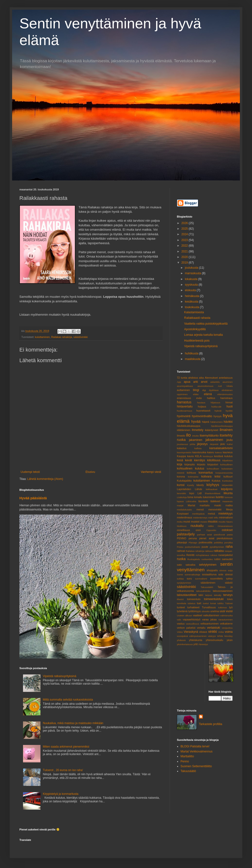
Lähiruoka (191, 501)
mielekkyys (225, 514)
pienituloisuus (225, 538)
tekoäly (218, 595)
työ (231, 607)
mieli (211, 518)
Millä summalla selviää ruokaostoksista (68, 700)
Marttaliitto (187, 756)
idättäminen (184, 430)
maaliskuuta (193, 359)
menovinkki (215, 509)
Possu (180, 547)
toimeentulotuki (214, 599)
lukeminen (209, 497)
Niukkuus (182, 526)
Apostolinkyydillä (195, 329)
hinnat (229, 402)
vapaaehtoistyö (192, 619)
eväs (199, 398)
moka (180, 522)
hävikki (228, 422)
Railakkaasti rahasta (197, 318)
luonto (220, 497)
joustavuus (182, 444)
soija (230, 570)
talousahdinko (203, 591)
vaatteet (197, 615)
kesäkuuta (192, 302)
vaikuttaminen (211, 615)
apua (187, 382)
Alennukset (211, 378)
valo (179, 620)
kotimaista (193, 477)
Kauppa (181, 456)
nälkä (211, 526)
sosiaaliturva (209, 574)
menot (200, 509)
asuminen (228, 382)
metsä (211, 514)
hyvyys (217, 416)
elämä (208, 394)
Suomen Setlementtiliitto (196, 766)
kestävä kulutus (223, 456)
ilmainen (226, 430)
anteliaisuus (226, 378)
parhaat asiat (204, 535)
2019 (185, 263)
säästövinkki (81, 337)
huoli (230, 407)
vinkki (213, 632)
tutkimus (222, 607)
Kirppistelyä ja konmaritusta (61, 794)
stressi (229, 574)
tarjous (209, 595)
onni (198, 530)
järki (223, 444)
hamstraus (227, 398)
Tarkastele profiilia (211, 724)
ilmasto (181, 436)
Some (180, 575)
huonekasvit (203, 411)
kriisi (217, 477)
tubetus (192, 603)
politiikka (218, 543)
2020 (185, 257)
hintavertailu (185, 407)
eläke (196, 394)
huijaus (202, 407)
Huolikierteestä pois (197, 341)
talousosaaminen (223, 591)
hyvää (196, 422)
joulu (230, 440)
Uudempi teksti (30, 472)
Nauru (229, 522)
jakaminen (196, 440)
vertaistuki (213, 628)
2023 (185, 240)
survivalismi (201, 579)
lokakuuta (192, 279)
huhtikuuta (192, 353)
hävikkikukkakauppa (189, 426)
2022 (185, 246)
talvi (201, 595)
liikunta (228, 493)
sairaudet (227, 559)
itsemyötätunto (209, 436)
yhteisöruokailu (214, 640)
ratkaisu (219, 551)
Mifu (216, 518)
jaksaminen (214, 440)
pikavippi (182, 542)
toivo (230, 599)
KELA (198, 456)
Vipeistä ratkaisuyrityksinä (60, 676)
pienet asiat (207, 538)
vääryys (212, 636)
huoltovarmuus (185, 411)
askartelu (215, 382)
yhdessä (181, 640)
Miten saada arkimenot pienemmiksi (66, 747)
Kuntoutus (227, 481)
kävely (200, 485)
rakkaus (209, 551)
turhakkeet (193, 607)
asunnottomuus (205, 386)
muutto (222, 522)
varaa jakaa (209, 619)
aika (201, 378)
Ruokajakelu (194, 559)
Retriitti (190, 555)
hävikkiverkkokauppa (222, 426)
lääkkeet (215, 501)
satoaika (190, 565)
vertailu (201, 628)
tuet (199, 603)
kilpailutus (228, 460)
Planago (193, 543)
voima (229, 632)
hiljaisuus (215, 403)
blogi (196, 390)
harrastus (184, 402)
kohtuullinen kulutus (191, 469)
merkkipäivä (198, 514)
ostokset (227, 530)
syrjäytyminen (184, 583)
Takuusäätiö (207, 587)
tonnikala (181, 603)
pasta (230, 535)
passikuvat (219, 535)
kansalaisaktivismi (221, 448)
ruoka (181, 559)
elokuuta (191, 290)
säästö (229, 583)
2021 (185, 251)
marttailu (205, 505)
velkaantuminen (210, 624)
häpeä (205, 422)
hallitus (211, 398)
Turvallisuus (209, 607)
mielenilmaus (185, 517)
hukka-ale (216, 407)
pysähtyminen (217, 547)
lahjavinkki (227, 485)
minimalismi (226, 517)
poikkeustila (205, 542)
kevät (189, 460)
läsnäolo (203, 501)
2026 (185, 223)
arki (196, 382)
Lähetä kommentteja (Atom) (45, 479)
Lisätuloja (182, 497)
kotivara (206, 477)
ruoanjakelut (225, 555)
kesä (180, 460)
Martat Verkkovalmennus (197, 751)
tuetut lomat (209, 603)
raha (229, 547)
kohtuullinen (226, 465)
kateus (218, 452)
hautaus (201, 403)
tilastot (180, 599)
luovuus (229, 497)
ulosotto (206, 611)
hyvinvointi (184, 416)
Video (180, 632)
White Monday (225, 636)
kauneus (228, 452)
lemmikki (181, 493)
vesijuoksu (227, 628)
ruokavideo (207, 559)
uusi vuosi (226, 611)
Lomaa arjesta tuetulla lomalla (203, 335)
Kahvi (230, 444)
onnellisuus (183, 530)
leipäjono (227, 489)
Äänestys (203, 644)
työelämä (182, 611)
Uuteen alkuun (185, 615)
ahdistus (193, 378)
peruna (193, 538)
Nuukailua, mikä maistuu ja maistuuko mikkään (73, 723)
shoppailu (212, 570)
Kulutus (216, 481)
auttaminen (183, 390)
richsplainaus (203, 555)
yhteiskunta (196, 640)
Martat (192, 505)
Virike (221, 632)
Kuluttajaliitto (184, 481)
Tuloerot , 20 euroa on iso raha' (63, 770)
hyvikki (229, 411)
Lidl (200, 493)
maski (218, 505)
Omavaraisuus (225, 526)
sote (221, 574)
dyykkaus (214, 390)
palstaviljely (186, 534)
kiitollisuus (214, 460)
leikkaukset (212, 489)
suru (189, 579)
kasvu (211, 452)
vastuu (181, 624)
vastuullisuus (193, 624)
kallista (198, 448)
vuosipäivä (182, 636)
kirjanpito (190, 464)
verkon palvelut (186, 628)
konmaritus (206, 473)
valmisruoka (226, 615)
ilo (188, 435)
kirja (180, 464)
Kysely (190, 485)
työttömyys (195, 611)
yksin (230, 640)
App (179, 382)
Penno (185, 761)
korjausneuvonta (224, 473)
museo (204, 522)
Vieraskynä (191, 632)
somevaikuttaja (192, 575)
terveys (228, 595)
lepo (192, 493)
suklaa (180, 579)
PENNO (181, 538)
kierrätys (200, 460)
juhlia (192, 444)
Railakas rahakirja (62, 337)
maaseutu (228, 501)
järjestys (202, 444)
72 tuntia (182, 378)
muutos (213, 522)
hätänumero (217, 422)
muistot (195, 522)
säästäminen (208, 583)
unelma (215, 611)
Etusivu (90, 472)
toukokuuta (192, 307)
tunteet (181, 607)
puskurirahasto (193, 547)
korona (181, 477)
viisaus (203, 632)
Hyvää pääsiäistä (33, 498)
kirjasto (201, 464)
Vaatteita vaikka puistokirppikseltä (206, 324)
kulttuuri (228, 477)
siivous (223, 570)
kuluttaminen (42, 337)
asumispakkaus (185, 386)
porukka (228, 543)
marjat (180, 505)
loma (190, 497)
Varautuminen (225, 620)
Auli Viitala (225, 386)
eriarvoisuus (184, 398)
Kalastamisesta (194, 312)
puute (205, 547)
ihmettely (197, 430)
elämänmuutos (225, 394)
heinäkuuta (192, 296)
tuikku (220, 603)
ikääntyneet (212, 430)
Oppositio (211, 530)
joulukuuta (192, 268)
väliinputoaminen (198, 636)
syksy (229, 579)
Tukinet (229, 603)
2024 (185, 234)
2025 (185, 229)
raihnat (181, 551)
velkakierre (226, 624)
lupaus (180, 501)
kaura (190, 456)
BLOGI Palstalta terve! (195, 746)
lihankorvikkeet (213, 493)
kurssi (181, 485)
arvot (204, 382)
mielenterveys (200, 518)
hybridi (218, 411)
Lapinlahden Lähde (189, 489)
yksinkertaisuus (185, 644)
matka (229, 505)
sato (179, 565)
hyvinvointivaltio (202, 416)
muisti (187, 522)
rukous (214, 555)
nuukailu (197, 526)
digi (204, 390)
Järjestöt (214, 444)
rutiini (217, 559)
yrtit (195, 644)
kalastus (182, 448)
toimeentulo (194, 599)
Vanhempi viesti (151, 472)
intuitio (196, 436)
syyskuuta (192, 285)
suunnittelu (217, 579)
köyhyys (213, 485)
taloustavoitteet (187, 595)
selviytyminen (208, 565)
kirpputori (213, 464)
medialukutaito (184, 510)
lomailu (198, 497)
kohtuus (191, 473)
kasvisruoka (199, 452)
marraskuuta (193, 273)
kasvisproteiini (184, 452)
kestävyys (208, 456)
